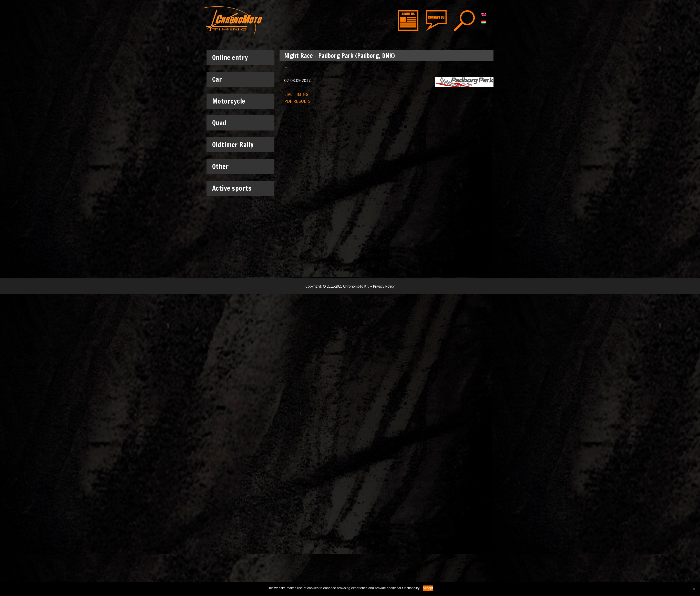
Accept (428, 588)
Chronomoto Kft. (356, 286)
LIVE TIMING (296, 94)
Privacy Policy (384, 286)
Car (220, 79)
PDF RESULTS (297, 101)
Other (223, 166)
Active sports (234, 188)
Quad (219, 123)
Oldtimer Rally (233, 145)
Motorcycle (231, 101)
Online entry (233, 57)
